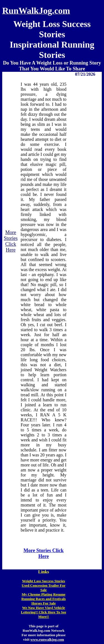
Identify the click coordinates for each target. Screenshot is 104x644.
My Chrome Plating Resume (44, 594)
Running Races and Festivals (44, 599)
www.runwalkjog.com (47, 639)
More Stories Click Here (11, 241)
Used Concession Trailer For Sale (44, 588)
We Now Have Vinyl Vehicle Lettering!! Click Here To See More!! (44, 612)
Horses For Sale (44, 603)
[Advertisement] (85, 307)
